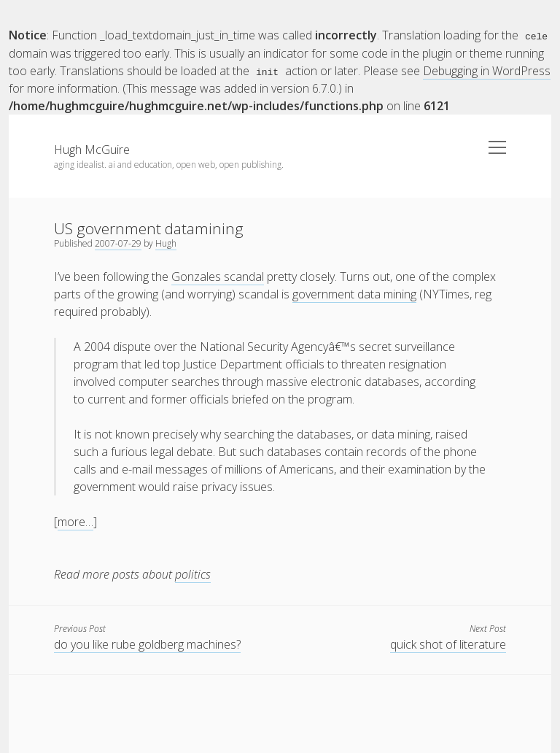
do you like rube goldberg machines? (147, 644)
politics (193, 574)
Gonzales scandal (218, 276)
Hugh (166, 243)
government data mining (354, 293)
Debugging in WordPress (487, 70)
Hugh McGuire (92, 149)
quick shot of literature (448, 644)
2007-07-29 (118, 243)
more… (75, 521)
